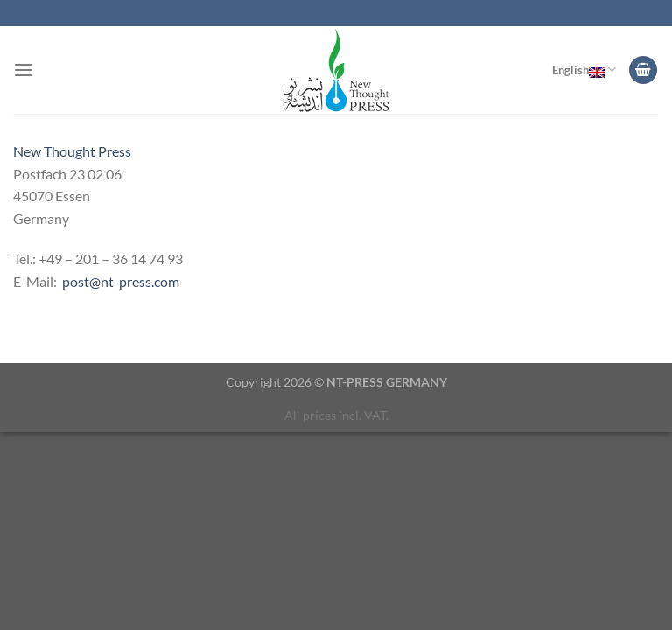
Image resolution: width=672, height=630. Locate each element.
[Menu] (24, 70)
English (584, 70)
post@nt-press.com (121, 281)
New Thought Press (72, 151)
